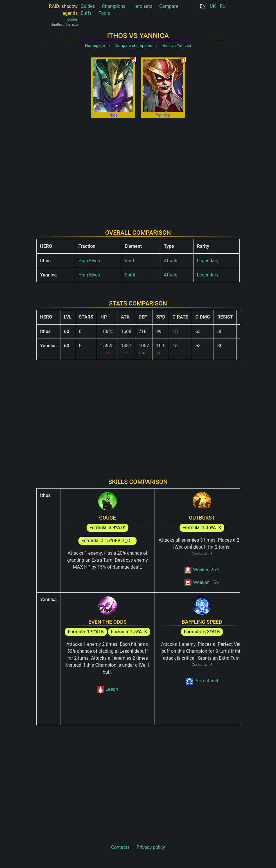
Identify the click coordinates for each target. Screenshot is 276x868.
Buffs (86, 13)
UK (213, 6)
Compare (169, 6)
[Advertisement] (138, 169)
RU (223, 6)
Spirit (130, 275)
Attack (171, 261)
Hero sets (143, 6)
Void (129, 261)
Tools (104, 13)
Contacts (120, 847)
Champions (114, 6)
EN (203, 6)
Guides (88, 6)
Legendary (208, 261)
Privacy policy (151, 847)
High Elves (89, 261)
